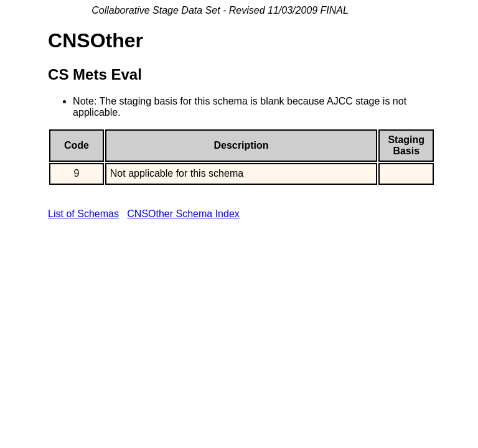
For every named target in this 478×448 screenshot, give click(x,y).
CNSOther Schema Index (183, 214)
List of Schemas (83, 214)
